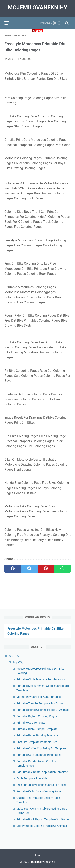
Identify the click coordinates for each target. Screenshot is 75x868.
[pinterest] (46, 569)
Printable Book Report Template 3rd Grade (42, 819)
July (18, 662)
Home (37, 855)
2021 (14, 656)
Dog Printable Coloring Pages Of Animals (42, 826)
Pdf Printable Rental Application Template (42, 772)
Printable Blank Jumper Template (37, 729)
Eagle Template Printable (32, 778)
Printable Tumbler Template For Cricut (40, 703)
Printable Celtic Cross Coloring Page (39, 791)
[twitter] (29, 569)
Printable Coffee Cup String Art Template (41, 748)
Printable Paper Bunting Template (37, 735)
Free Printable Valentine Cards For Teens (41, 785)
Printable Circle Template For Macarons (41, 679)
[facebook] (13, 569)
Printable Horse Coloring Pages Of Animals (43, 710)
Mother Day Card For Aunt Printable (38, 697)
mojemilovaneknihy (37, 8)
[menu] (7, 23)
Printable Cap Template (31, 723)
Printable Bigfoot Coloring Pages (37, 716)
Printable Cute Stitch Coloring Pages (39, 755)
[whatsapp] (62, 569)
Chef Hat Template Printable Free (37, 742)
